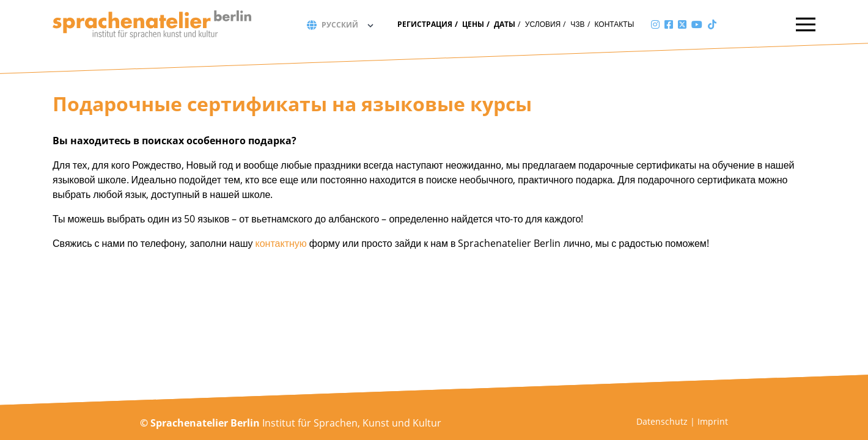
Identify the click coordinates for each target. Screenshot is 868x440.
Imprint (713, 421)
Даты (505, 24)
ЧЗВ (577, 24)
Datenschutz (662, 421)
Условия (543, 24)
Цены (473, 24)
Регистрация (425, 24)
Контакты (615, 24)
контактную (281, 243)
